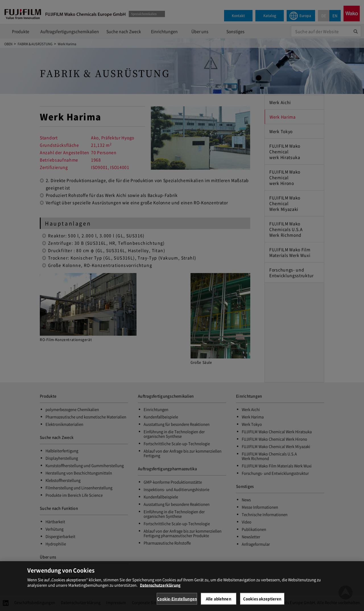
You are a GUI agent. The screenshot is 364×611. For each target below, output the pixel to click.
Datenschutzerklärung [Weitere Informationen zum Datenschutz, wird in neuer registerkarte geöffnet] (160, 589)
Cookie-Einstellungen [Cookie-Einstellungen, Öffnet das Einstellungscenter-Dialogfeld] (177, 602)
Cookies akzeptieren (262, 602)
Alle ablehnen (219, 602)
